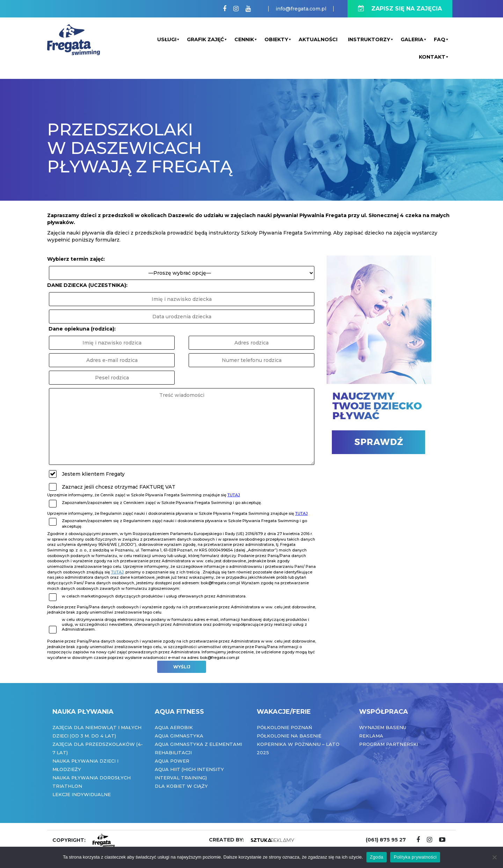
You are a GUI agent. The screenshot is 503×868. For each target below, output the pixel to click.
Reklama (371, 736)
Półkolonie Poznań (285, 727)
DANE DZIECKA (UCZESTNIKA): (87, 285)
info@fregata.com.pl (301, 9)
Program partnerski (389, 744)
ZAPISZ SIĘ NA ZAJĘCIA (400, 9)
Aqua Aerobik (174, 727)
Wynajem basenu (383, 727)
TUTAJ (234, 495)
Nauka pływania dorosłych (92, 778)
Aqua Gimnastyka (179, 736)
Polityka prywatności (415, 857)
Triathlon (67, 786)
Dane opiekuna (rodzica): (82, 329)
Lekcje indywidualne (82, 794)
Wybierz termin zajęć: (76, 259)
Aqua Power (172, 761)
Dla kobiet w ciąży (181, 786)
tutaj (117, 572)
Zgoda (377, 857)
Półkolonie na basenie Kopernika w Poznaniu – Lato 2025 (298, 744)
